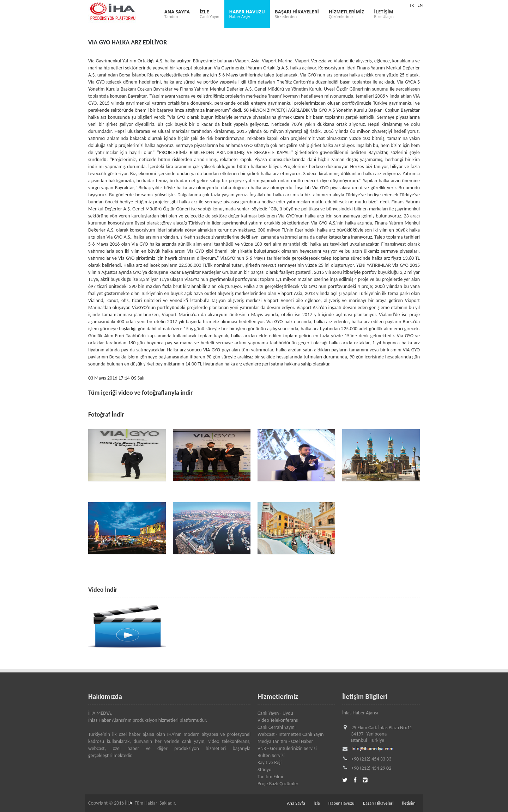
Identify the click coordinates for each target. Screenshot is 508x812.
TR (412, 5)
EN (420, 5)
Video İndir (103, 590)
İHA (129, 803)
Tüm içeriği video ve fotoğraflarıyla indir (140, 393)
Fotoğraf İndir (106, 414)
